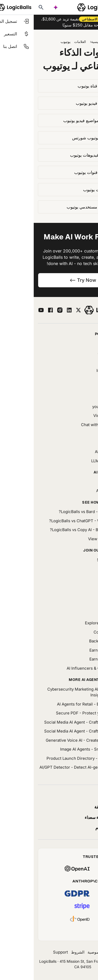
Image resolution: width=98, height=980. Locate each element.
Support (27, 952)
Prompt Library (80, 443)
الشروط (44, 952)
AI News (86, 578)
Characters (83, 397)
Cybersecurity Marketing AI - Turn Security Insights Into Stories (54, 692)
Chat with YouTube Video (71, 425)
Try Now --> (49, 280)
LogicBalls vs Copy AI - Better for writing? (55, 530)
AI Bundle (80, 482)
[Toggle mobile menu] (92, 7)
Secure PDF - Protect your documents (58, 713)
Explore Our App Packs (73, 623)
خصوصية (61, 952)
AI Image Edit (82, 434)
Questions (84, 614)
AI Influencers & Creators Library (63, 668)
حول (75, 952)
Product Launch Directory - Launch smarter (53, 758)
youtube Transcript (76, 407)
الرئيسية (64, 42)
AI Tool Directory (78, 491)
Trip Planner (82, 343)
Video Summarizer (77, 415)
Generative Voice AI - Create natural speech (53, 740)
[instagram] (26, 310)
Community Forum (77, 632)
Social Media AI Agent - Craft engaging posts (52, 722)
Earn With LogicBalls (75, 650)
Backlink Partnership (75, 641)
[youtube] (7, 310)
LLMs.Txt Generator (76, 461)
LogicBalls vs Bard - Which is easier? (59, 512)
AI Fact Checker (79, 352)
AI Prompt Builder (77, 452)
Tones (88, 596)
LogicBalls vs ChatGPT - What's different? (55, 521)
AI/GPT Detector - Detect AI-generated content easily (50, 770)
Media (88, 587)
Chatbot (87, 389)
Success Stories (79, 560)
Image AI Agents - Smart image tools (60, 749)
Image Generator (78, 370)
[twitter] (45, 310)
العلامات (46, 42)
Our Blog (86, 569)
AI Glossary (83, 605)
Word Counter (81, 361)
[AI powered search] (22, 7)
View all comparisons (74, 539)
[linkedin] (36, 310)
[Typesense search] (7, 7)
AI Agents (85, 379)
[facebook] (17, 310)
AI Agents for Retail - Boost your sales (59, 704)
